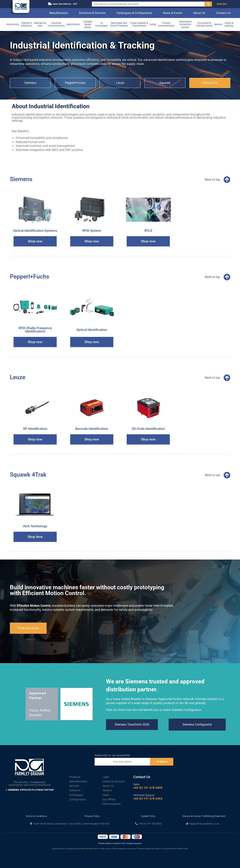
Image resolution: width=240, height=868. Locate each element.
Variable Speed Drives (88, 24)
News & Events (173, 13)
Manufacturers (59, 13)
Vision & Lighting (229, 24)
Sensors (218, 24)
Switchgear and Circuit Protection (119, 24)
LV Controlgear (102, 24)
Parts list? (222, 4)
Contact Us (223, 13)
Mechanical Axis (40, 24)
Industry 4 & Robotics (27, 24)
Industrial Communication (56, 24)
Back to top (212, 180)
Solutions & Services (92, 13)
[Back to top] (227, 180)
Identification (73, 24)
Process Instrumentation (166, 24)
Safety (153, 24)
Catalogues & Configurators (134, 13)
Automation (13, 24)
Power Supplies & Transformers (139, 24)
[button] (70, 824)
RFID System (92, 231)
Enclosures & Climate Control (204, 24)
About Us (199, 13)
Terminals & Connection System (185, 24)
